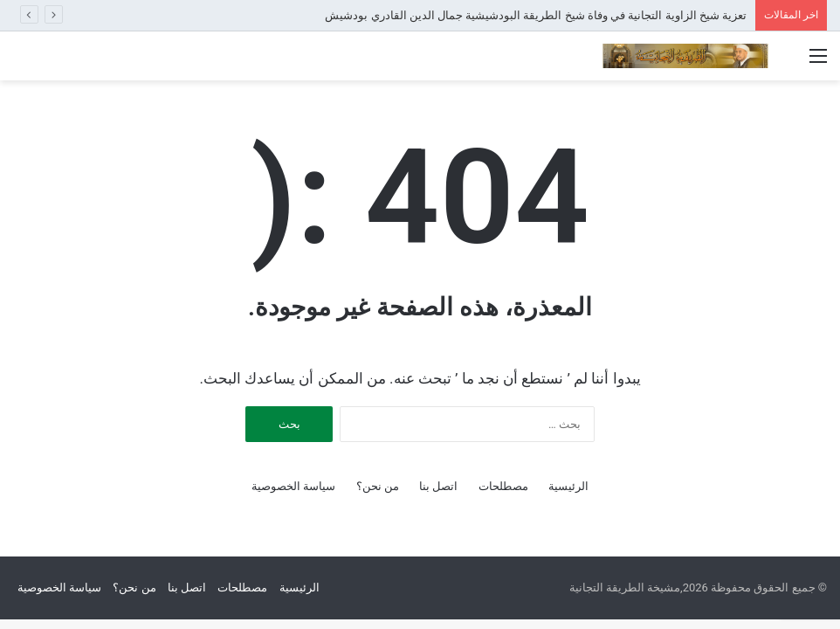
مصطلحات (503, 486)
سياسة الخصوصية (293, 486)
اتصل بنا (438, 486)
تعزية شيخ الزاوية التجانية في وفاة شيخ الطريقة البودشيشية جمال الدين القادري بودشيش (536, 15)
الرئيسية (568, 486)
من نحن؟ (378, 486)
